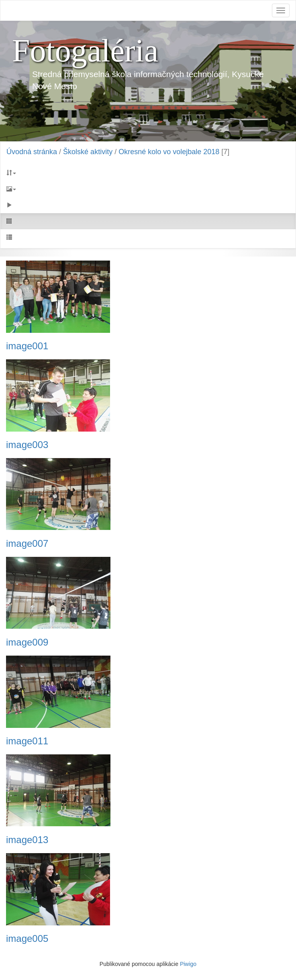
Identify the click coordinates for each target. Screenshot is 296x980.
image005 (27, 939)
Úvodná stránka (32, 152)
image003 (27, 445)
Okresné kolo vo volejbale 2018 (169, 152)
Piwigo (188, 964)
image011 (27, 741)
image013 (27, 840)
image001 (27, 346)
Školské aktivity (88, 152)
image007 (27, 544)
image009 (27, 642)
